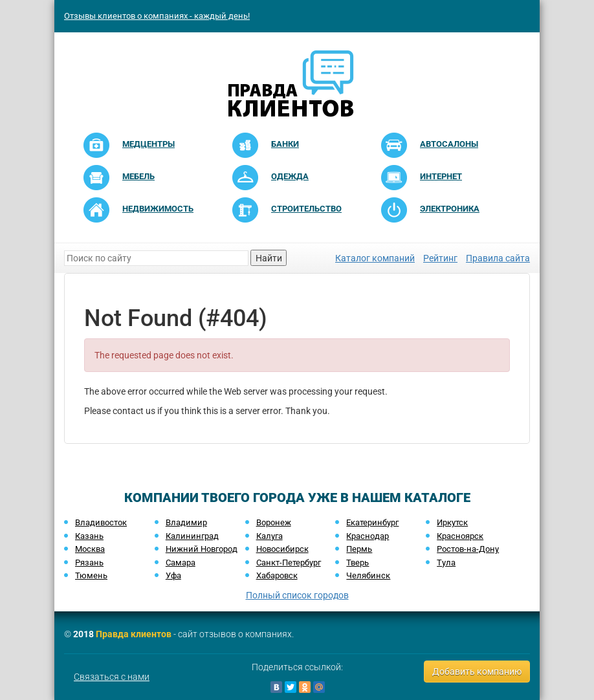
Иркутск (452, 522)
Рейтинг (440, 258)
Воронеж (274, 522)
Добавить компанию (477, 672)
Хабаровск (277, 575)
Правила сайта (498, 258)
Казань (89, 536)
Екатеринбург (372, 522)
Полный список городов (297, 595)
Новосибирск (282, 549)
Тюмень (91, 575)
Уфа (173, 575)
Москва (90, 549)
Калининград (192, 536)
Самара (181, 563)
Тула (446, 563)
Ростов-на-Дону (468, 549)
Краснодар (368, 536)
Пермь (359, 549)
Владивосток (101, 522)
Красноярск (460, 536)
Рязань (89, 563)
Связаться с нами (112, 677)
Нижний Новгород (202, 549)
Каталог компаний (375, 258)
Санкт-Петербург (289, 563)
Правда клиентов (134, 634)
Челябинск (368, 575)
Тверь (357, 563)
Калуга (269, 536)
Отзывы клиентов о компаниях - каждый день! (157, 16)
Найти (269, 258)
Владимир (186, 522)
